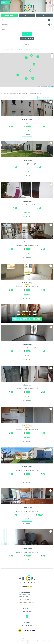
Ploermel (28, 49)
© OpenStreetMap (50, 87)
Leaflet (39, 87)
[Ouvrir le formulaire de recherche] (27, 34)
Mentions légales (31, 641)
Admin (39, 641)
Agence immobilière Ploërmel (11, 49)
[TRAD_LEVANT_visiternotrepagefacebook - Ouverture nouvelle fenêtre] (27, 616)
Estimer (45, 15)
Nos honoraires (11, 641)
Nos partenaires (21, 641)
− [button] (52, 57)
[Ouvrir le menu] (6, 2)
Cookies (28, 642)
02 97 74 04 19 (25, 599)
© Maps (44, 87)
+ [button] (52, 55)
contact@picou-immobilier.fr (27, 602)
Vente (22, 49)
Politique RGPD (46, 641)
